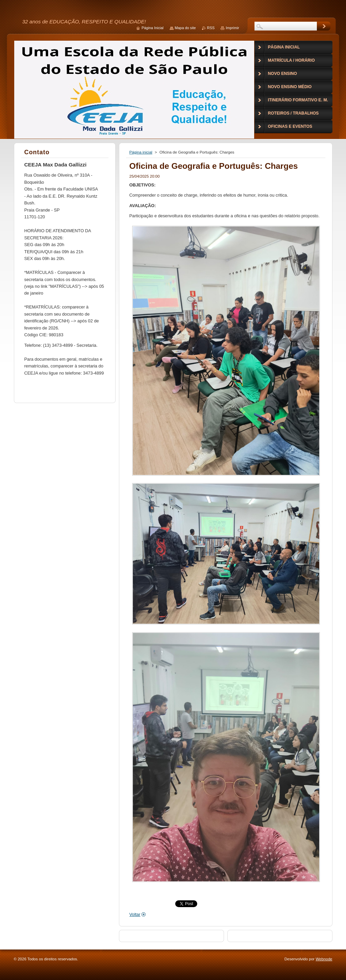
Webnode (324, 959)
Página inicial (141, 152)
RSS (211, 28)
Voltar (135, 914)
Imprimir (232, 28)
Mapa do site (185, 28)
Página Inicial (153, 28)
